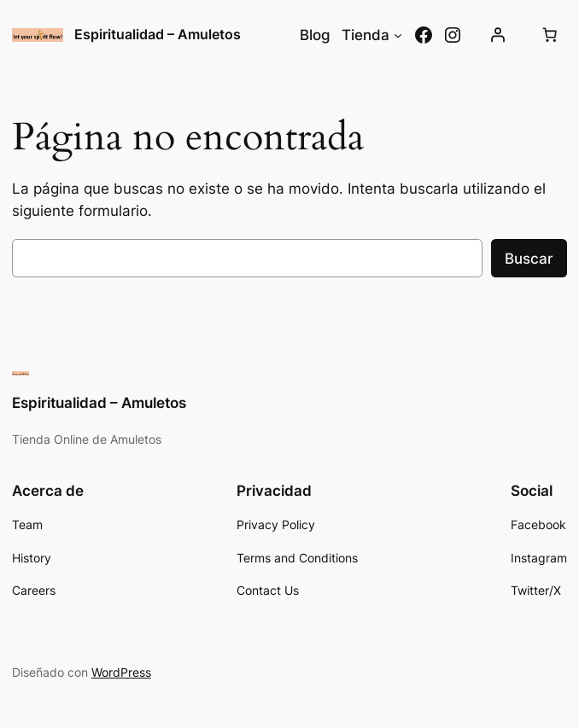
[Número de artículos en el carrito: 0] (549, 35)
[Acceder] (497, 35)
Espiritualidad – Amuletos (158, 35)
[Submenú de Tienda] (398, 35)
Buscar (529, 259)
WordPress (121, 672)
